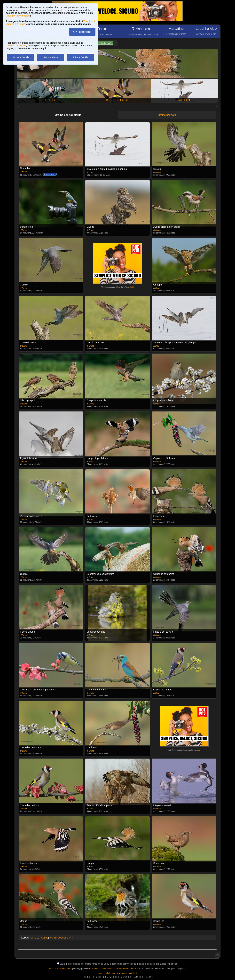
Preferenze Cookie (16, 46)
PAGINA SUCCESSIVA (61, 938)
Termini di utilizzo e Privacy (104, 969)
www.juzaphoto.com (107, 973)
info (132, 287)
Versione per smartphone (59, 969)
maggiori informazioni (18, 16)
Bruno (25, 172)
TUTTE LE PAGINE (38, 938)
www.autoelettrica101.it (127, 973)
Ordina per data (167, 115)
